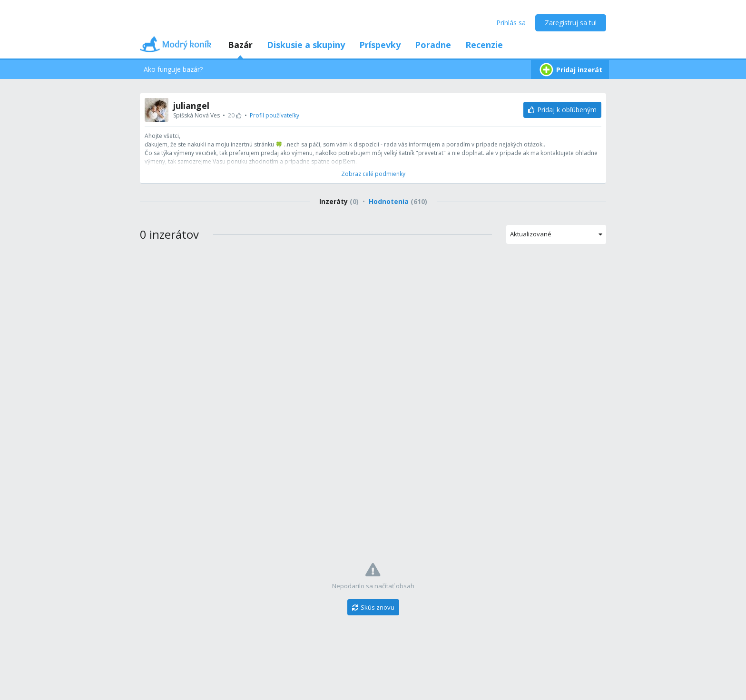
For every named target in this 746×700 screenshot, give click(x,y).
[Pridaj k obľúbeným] (562, 110)
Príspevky (380, 45)
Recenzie (484, 45)
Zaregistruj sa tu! (571, 23)
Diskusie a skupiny (306, 45)
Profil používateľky (275, 115)
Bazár (240, 45)
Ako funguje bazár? (173, 69)
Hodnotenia (398, 201)
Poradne (433, 45)
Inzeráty (339, 201)
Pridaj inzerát (570, 70)
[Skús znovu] (373, 607)
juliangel (191, 106)
